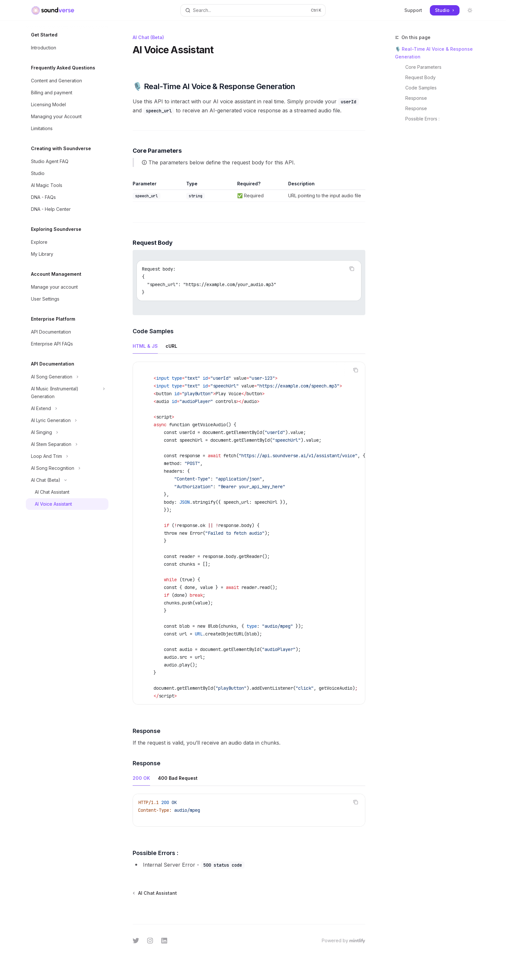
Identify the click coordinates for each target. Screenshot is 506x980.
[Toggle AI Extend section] (67, 408)
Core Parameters (423, 67)
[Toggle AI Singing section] (67, 432)
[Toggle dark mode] (470, 10)
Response (416, 98)
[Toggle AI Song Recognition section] (67, 468)
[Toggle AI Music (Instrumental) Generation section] (67, 393)
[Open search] (253, 10)
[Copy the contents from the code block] (352, 269)
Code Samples (421, 88)
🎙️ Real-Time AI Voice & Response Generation (434, 53)
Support (413, 10)
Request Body (420, 77)
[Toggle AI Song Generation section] (67, 377)
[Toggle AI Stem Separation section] (67, 444)
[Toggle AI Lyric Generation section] (67, 420)
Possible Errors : (422, 119)
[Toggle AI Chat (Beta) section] (67, 480)
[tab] (145, 346)
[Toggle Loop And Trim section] (67, 456)
